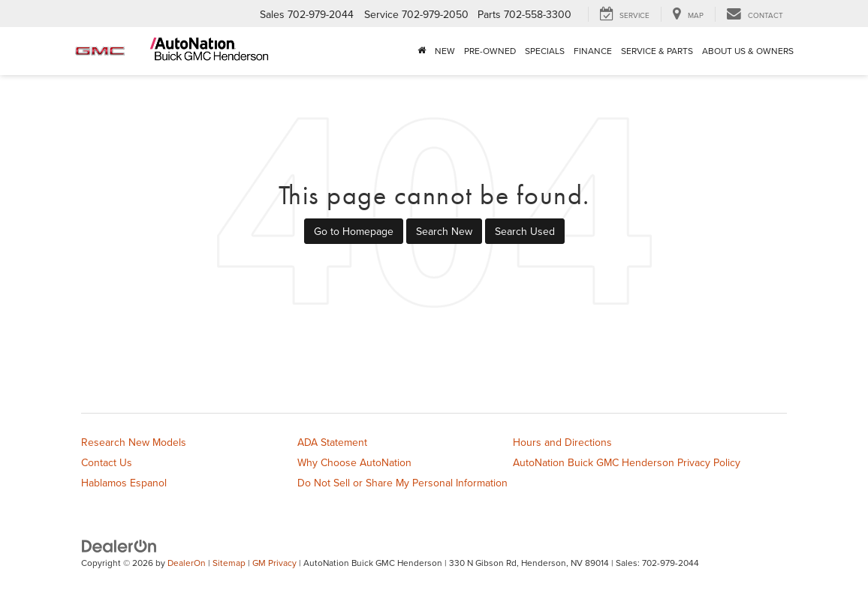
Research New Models (134, 442)
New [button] (445, 51)
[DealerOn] (119, 546)
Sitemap (229, 563)
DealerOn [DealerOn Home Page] (187, 563)
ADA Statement (332, 442)
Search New (444, 231)
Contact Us (107, 462)
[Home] (422, 51)
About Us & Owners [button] (748, 51)
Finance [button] (593, 51)
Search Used (525, 231)
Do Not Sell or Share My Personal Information (402, 483)
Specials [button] (545, 51)
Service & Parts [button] (657, 51)
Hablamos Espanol (124, 483)
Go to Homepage (354, 231)
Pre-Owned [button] (490, 51)
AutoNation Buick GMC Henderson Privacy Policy (627, 462)
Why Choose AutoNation (354, 462)
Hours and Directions (562, 442)
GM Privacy (274, 563)
